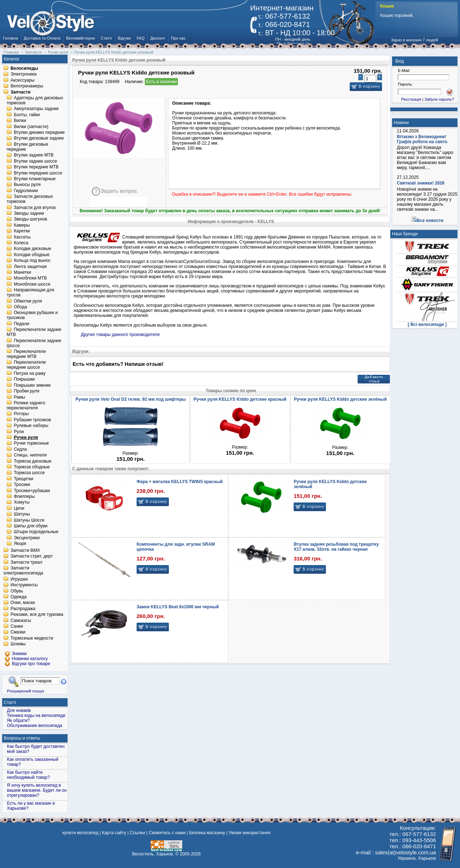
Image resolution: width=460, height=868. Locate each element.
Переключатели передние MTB (26, 354)
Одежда (19, 597)
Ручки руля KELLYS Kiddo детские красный (240, 399)
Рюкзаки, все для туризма (37, 615)
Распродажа (23, 609)
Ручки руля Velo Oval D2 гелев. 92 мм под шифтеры (131, 399)
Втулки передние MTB (36, 167)
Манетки (22, 272)
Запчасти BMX (25, 550)
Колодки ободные (31, 255)
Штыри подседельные (36, 532)
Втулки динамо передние (39, 132)
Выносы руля (27, 185)
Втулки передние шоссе (38, 173)
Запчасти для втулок (35, 208)
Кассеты (22, 237)
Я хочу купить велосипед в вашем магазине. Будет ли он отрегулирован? (37, 790)
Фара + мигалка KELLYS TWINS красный (180, 482)
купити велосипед (80, 833)
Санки (17, 626)
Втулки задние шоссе (35, 161)
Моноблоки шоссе (32, 284)
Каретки (22, 231)
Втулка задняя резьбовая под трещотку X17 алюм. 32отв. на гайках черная (336, 547)
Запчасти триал (26, 562)
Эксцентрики (27, 538)
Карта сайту (114, 833)
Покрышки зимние (32, 385)
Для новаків (19, 710)
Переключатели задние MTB (34, 332)
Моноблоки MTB (30, 278)
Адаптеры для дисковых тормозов (35, 100)
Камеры (22, 225)
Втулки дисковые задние (39, 138)
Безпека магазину (207, 833)
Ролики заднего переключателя (26, 405)
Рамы (19, 397)
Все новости (430, 221)
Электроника (24, 74)
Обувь (17, 591)
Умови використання (249, 833)
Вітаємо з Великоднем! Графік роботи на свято (422, 139)
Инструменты (24, 585)
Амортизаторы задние (36, 109)
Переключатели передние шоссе (26, 365)
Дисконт (158, 38)
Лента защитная (30, 267)
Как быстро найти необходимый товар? (28, 775)
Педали (21, 324)
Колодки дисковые (32, 249)
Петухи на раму (29, 373)
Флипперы (24, 496)
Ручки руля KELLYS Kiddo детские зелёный (340, 399)
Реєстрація (411, 99)
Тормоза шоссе (29, 473)
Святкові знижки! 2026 (421, 183)
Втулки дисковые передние (27, 147)
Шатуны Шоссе (29, 520)
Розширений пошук (26, 691)
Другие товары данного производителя (120, 335)
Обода (20, 307)
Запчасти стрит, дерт (32, 556)
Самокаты (21, 621)
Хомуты (22, 503)
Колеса (21, 243)
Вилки (20, 121)
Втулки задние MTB (34, 155)
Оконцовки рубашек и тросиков (32, 315)
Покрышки (24, 380)
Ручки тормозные (31, 444)
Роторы (21, 414)
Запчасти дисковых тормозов (30, 199)
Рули (19, 432)
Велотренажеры (27, 86)
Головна (10, 38)
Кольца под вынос (32, 261)
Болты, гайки (27, 115)
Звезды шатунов (30, 219)
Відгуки (125, 38)
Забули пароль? (439, 99)
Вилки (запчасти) (31, 127)
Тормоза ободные (32, 467)
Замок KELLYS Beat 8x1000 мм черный (178, 607)
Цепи (19, 508)
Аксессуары (22, 80)
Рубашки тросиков (32, 420)
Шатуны (22, 514)
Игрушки (19, 579)
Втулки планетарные (34, 179)
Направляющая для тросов (30, 293)
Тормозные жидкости (32, 638)
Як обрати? (18, 721)
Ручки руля (26, 437)
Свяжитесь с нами (167, 833)
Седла (20, 449)
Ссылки (137, 833)
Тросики (22, 485)
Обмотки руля (28, 301)
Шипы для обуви (31, 526)
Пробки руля (26, 391)
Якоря (20, 544)
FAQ (141, 38)
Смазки (18, 632)
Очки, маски (23, 603)
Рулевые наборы (31, 426)
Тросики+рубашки (32, 491)
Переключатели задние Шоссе (34, 343)
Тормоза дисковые (33, 461)
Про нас (178, 38)
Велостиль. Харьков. (153, 854)
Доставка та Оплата (42, 38)
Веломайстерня (80, 38)
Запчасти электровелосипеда (23, 571)
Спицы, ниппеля (30, 455)
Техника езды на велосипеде (36, 715)
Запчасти (20, 92)
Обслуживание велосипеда (34, 726)
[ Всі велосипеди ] (427, 324)
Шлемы (18, 644)
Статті (106, 38)
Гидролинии (26, 191)
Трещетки (23, 479)
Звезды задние (29, 213)
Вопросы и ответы (22, 738)
